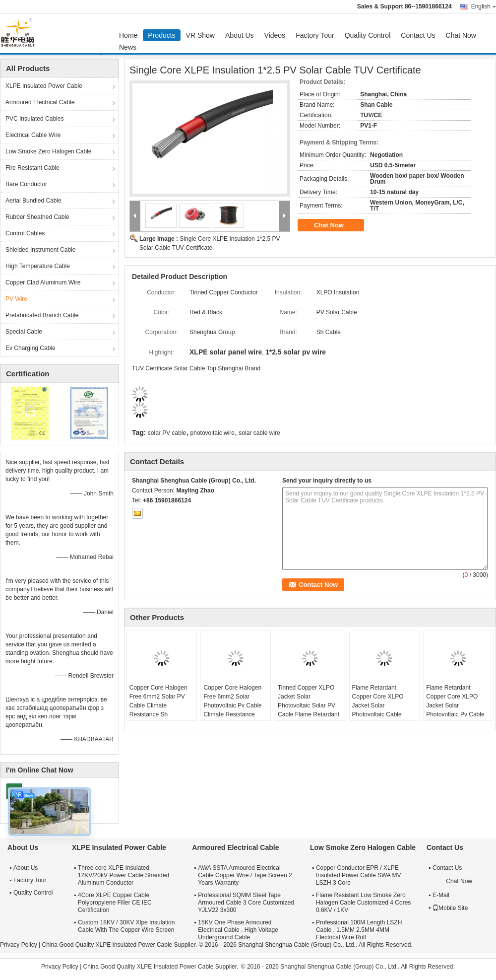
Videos (275, 35)
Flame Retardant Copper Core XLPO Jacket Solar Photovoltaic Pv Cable (455, 701)
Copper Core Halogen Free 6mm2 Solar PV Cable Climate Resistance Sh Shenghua (158, 705)
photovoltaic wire (213, 433)
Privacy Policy (19, 945)
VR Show (200, 35)
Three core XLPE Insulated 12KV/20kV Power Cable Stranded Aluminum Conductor (124, 875)
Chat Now (461, 35)
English (484, 6)
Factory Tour (315, 35)
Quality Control (368, 35)
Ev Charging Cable (31, 348)
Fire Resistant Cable (32, 168)
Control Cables (25, 233)
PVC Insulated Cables (34, 119)
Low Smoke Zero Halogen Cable (48, 151)
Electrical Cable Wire (33, 135)
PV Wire (16, 299)
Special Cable (24, 332)
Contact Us (418, 35)
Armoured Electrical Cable (40, 102)
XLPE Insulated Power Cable (44, 86)
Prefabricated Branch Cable (42, 315)
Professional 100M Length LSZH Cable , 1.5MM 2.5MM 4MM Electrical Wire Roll (359, 930)
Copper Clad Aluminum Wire (43, 282)
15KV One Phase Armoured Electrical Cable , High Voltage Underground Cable (238, 930)
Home (128, 35)
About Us (240, 35)
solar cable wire (259, 433)
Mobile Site (450, 908)
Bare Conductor (26, 184)
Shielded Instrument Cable (40, 250)
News (128, 47)
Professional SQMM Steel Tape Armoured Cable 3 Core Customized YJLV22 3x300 (246, 903)
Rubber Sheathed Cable (37, 217)
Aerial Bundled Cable (33, 201)
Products (161, 35)
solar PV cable (167, 433)
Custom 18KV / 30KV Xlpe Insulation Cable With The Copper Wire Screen (126, 926)
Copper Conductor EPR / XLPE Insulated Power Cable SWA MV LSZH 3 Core (359, 875)
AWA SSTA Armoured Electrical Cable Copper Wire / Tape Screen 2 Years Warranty (245, 875)
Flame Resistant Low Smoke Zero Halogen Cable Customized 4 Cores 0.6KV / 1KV (363, 903)
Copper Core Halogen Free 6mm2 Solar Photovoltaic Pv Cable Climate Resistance (232, 701)
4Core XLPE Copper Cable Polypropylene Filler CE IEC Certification (115, 903)
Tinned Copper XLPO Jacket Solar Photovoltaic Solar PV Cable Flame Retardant (309, 701)
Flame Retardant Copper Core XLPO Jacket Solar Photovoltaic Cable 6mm (378, 705)
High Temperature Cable (38, 266)
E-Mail (441, 895)
